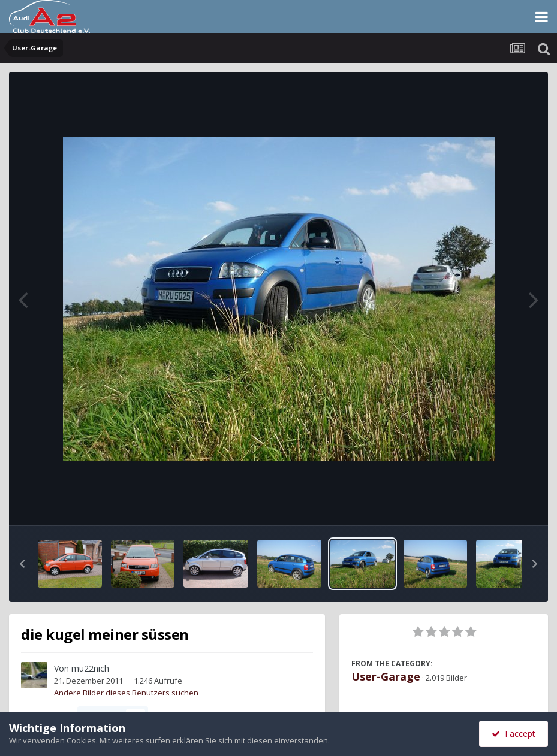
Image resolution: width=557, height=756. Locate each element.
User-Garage (386, 676)
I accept (514, 734)
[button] (22, 564)
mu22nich (90, 668)
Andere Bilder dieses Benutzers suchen (126, 693)
